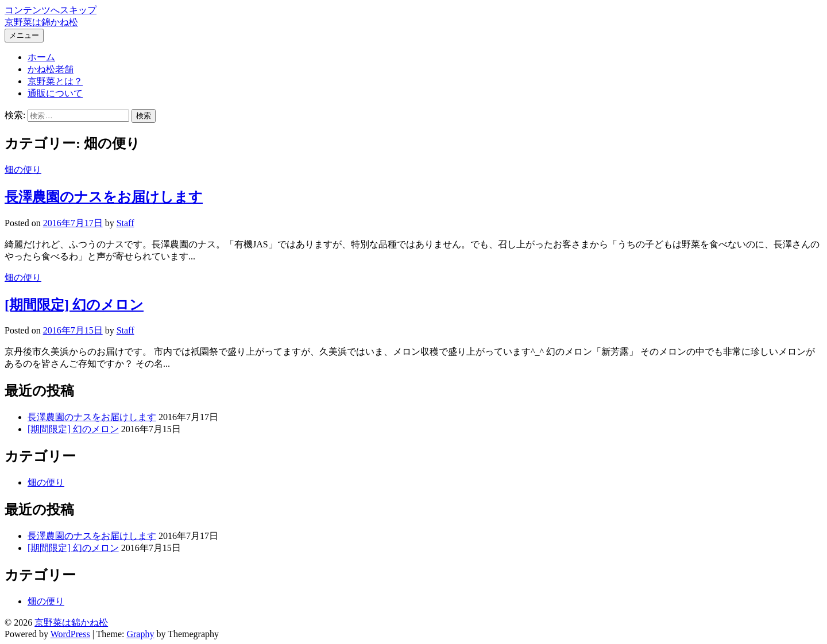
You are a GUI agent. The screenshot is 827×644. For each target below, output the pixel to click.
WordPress (70, 634)
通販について (55, 93)
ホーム (41, 57)
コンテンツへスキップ (51, 10)
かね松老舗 (51, 69)
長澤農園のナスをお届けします (104, 197)
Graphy (140, 634)
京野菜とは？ (55, 81)
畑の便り (23, 170)
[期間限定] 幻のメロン (74, 305)
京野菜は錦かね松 (41, 22)
